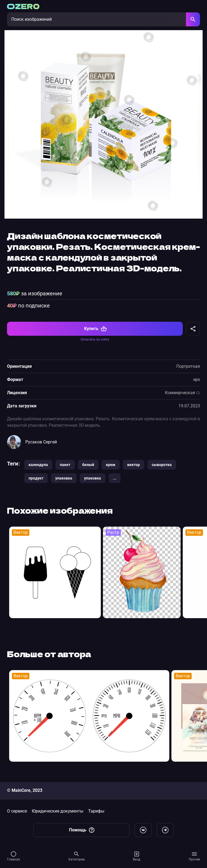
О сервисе (17, 811)
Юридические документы (58, 811)
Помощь (82, 830)
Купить (96, 329)
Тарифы (96, 811)
